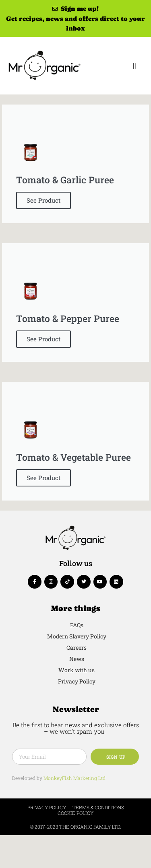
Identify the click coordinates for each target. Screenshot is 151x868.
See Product (43, 200)
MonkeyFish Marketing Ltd (74, 778)
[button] (135, 66)
